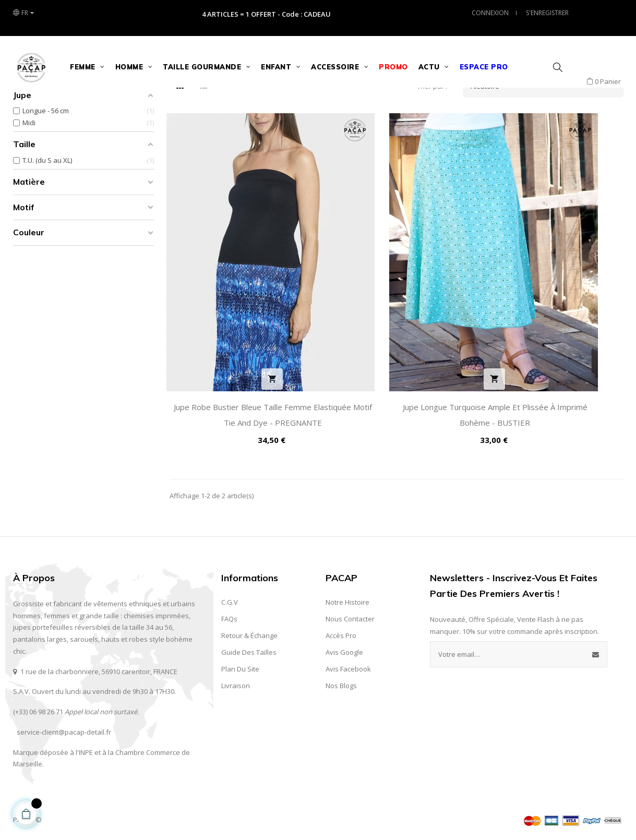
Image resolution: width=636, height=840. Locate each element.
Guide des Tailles (249, 649)
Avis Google (344, 649)
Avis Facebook (348, 665)
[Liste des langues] (23, 13)
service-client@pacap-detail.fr (64, 728)
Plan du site (240, 665)
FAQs (229, 615)
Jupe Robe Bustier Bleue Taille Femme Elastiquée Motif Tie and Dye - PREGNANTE (239, 403)
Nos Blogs (341, 682)
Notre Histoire (347, 598)
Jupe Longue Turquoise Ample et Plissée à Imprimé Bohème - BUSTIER (396, 403)
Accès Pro (341, 632)
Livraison (236, 682)
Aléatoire (547, 157)
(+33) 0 (23, 708)
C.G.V (230, 598)
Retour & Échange (249, 632)
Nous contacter (350, 615)
